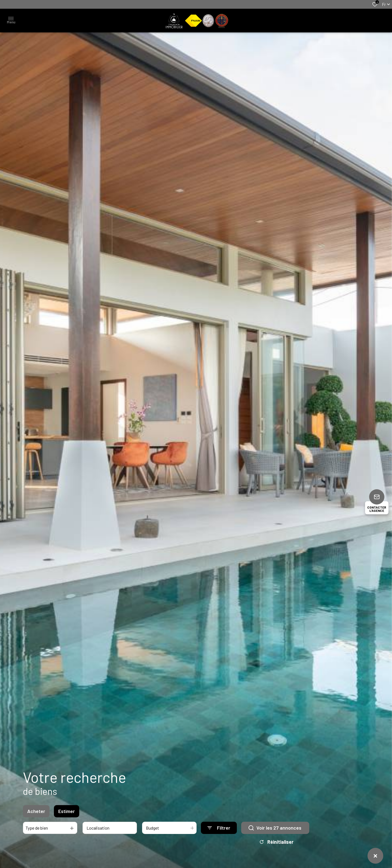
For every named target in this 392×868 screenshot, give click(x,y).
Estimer (67, 827)
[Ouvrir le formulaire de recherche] (219, 844)
